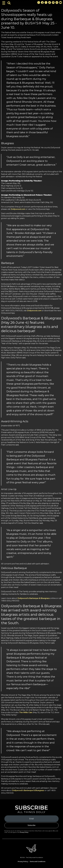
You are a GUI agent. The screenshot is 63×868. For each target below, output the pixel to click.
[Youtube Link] (61, 2)
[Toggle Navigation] (4, 3)
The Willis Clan (26, 712)
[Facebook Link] (42, 2)
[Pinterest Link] (53, 2)
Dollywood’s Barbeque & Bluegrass (34, 598)
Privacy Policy (24, 832)
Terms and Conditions (37, 862)
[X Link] (46, 2)
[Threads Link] (57, 2)
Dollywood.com (18, 209)
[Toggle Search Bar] (9, 3)
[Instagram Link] (39, 2)
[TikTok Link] (50, 2)
